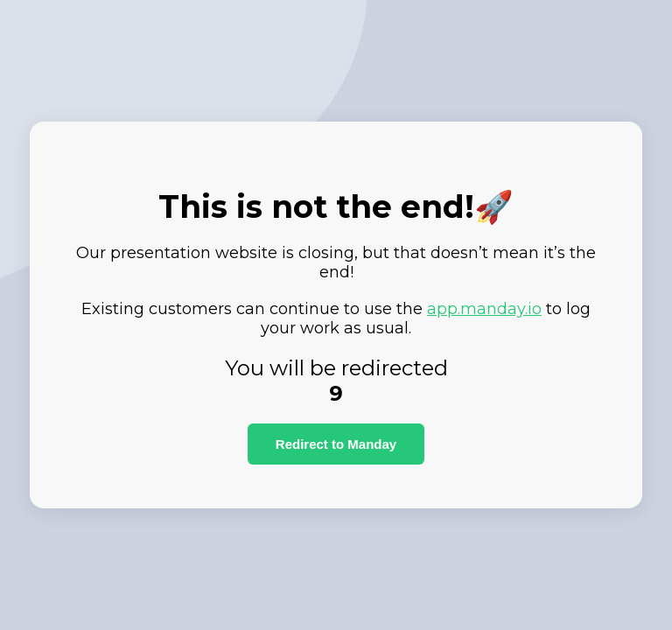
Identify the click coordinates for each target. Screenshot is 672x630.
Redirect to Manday (336, 444)
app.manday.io (484, 309)
